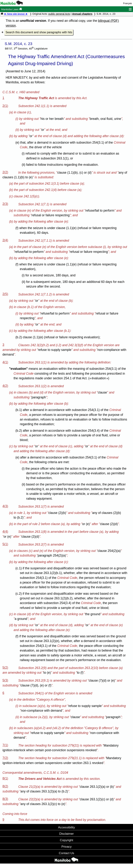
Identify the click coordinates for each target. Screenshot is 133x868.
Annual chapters (82, 14)
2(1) (5, 106)
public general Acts (59, 14)
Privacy (66, 847)
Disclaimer (66, 834)
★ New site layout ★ (16, 14)
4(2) (5, 386)
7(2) (5, 758)
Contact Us (66, 853)
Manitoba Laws (12, 9)
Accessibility (66, 827)
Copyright (67, 840)
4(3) (5, 506)
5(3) (5, 680)
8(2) (5, 786)
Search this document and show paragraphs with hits (39, 32)
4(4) (5, 532)
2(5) (5, 294)
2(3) (5, 204)
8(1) (5, 778)
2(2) (5, 172)
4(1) (5, 362)
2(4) (5, 240)
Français (128, 3)
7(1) (5, 745)
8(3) (5, 799)
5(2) (5, 668)
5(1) (5, 544)
